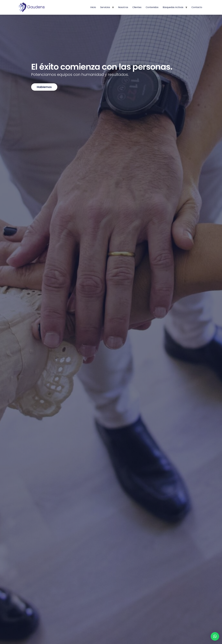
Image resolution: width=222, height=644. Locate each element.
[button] (215, 636)
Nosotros (123, 7)
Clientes (137, 7)
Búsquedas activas (173, 7)
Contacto (197, 7)
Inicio (93, 7)
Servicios (105, 7)
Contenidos (152, 7)
